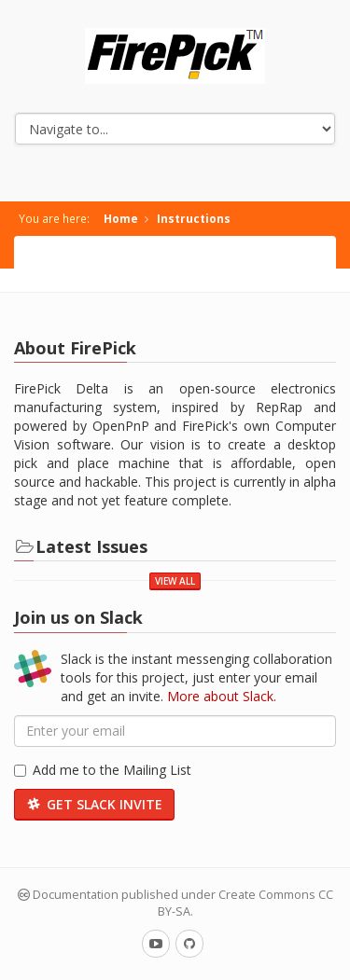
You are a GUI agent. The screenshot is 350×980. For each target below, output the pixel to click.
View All (175, 581)
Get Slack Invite (94, 804)
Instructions (194, 218)
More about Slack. (222, 696)
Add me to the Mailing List (103, 770)
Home (121, 218)
